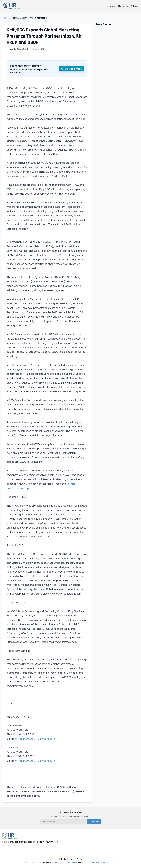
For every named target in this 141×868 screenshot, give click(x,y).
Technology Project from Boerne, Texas (101, 862)
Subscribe (94, 822)
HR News (123, 6)
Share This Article (71, 69)
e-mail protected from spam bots (35, 739)
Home (112, 6)
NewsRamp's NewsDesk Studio (65, 862)
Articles (135, 6)
